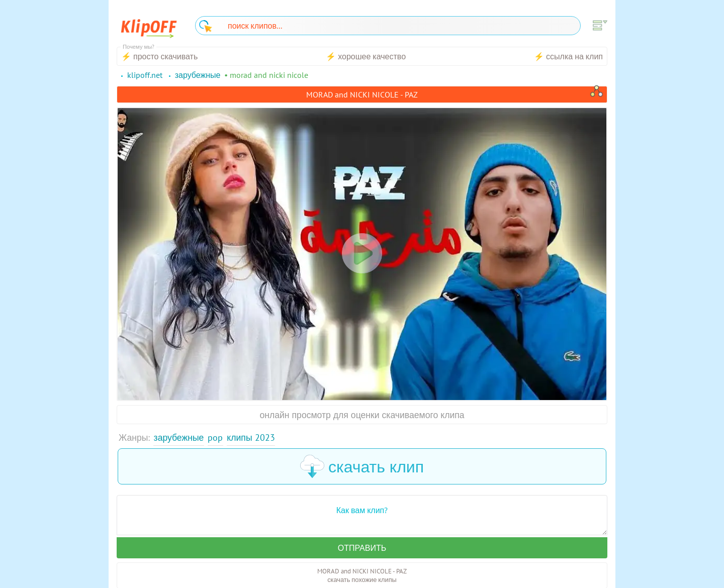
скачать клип (362, 466)
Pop (215, 437)
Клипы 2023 (251, 437)
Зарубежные (179, 437)
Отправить (362, 548)
